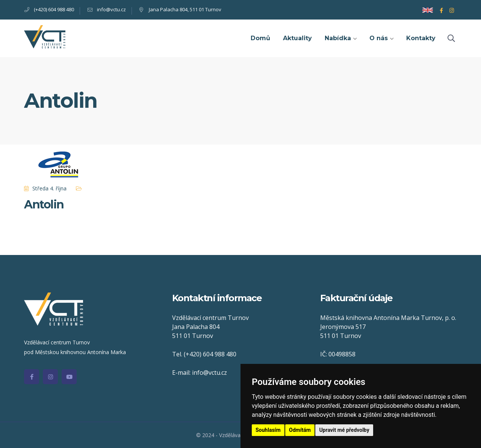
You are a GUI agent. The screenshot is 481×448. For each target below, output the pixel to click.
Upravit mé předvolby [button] (344, 430)
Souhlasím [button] (268, 430)
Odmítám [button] (300, 430)
